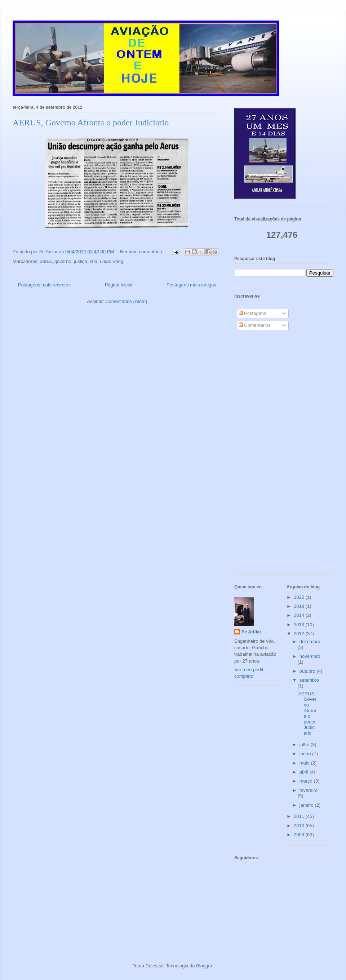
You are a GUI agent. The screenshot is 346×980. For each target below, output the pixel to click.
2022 (300, 597)
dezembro (310, 642)
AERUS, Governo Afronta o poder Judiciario (91, 122)
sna (94, 261)
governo (63, 261)
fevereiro (309, 790)
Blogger (204, 966)
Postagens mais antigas (191, 285)
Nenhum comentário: (142, 252)
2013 (300, 625)
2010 (300, 826)
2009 (300, 835)
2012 (300, 634)
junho (306, 754)
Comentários (255, 325)
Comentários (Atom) (126, 301)
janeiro (307, 805)
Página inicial (119, 285)
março (307, 781)
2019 (300, 606)
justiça (81, 261)
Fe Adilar (251, 632)
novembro (310, 656)
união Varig (112, 261)
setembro (309, 680)
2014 (300, 615)
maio (305, 763)
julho (305, 745)
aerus (46, 261)
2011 (300, 816)
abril (305, 772)
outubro (308, 671)
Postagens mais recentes (44, 285)
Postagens (252, 313)
